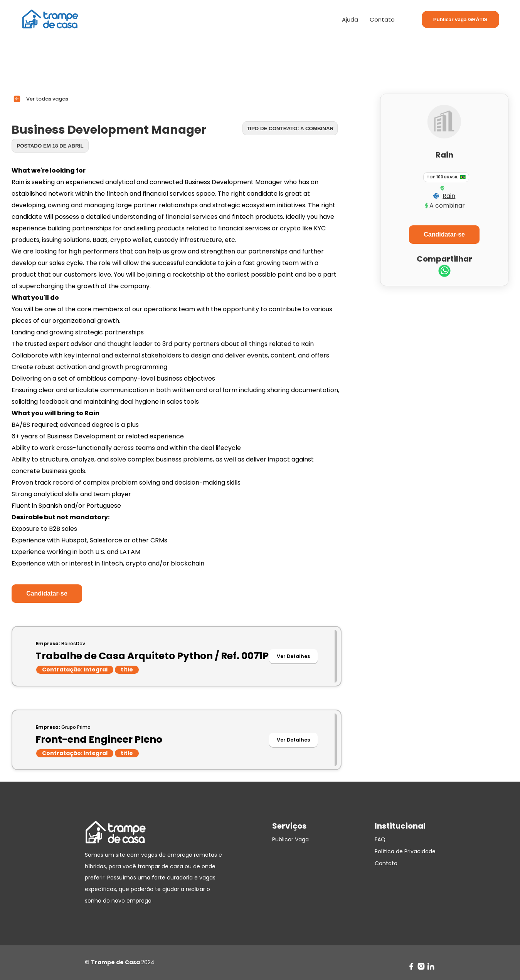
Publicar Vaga (290, 839)
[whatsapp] (444, 272)
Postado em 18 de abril (50, 146)
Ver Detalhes (293, 656)
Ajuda (350, 19)
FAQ (380, 839)
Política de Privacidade (405, 851)
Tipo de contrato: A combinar (290, 128)
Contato (382, 19)
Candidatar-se (47, 593)
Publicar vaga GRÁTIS (460, 19)
